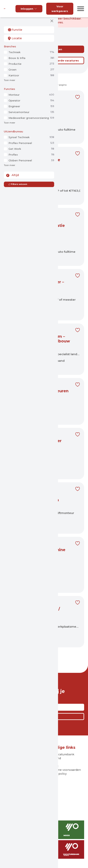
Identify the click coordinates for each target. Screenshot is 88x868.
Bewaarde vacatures (64, 60)
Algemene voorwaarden (64, 770)
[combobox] (29, 30)
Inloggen (29, 9)
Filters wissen (18, 184)
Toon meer (9, 80)
